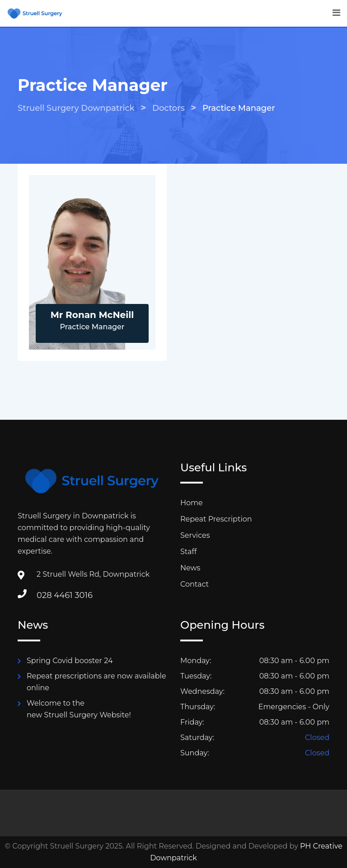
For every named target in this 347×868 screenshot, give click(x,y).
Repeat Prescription (216, 519)
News (190, 568)
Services (195, 535)
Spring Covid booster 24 (70, 661)
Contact (195, 584)
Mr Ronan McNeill (92, 315)
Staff (188, 552)
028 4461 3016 (65, 595)
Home (192, 503)
